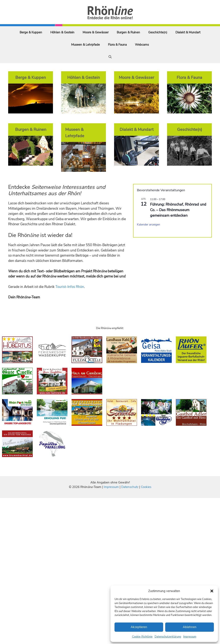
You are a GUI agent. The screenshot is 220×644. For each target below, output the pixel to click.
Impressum (190, 637)
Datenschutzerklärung (168, 637)
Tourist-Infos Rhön (70, 287)
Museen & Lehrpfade (85, 45)
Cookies (146, 487)
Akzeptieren (139, 627)
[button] (212, 591)
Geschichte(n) (158, 32)
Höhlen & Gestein (62, 32)
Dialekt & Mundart (188, 32)
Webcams (142, 45)
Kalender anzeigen (149, 225)
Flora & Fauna (117, 45)
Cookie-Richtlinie (142, 637)
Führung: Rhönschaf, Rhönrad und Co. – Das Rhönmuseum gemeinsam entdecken (178, 210)
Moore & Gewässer (96, 32)
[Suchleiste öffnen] (110, 57)
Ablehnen (190, 627)
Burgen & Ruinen (128, 32)
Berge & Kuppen (31, 32)
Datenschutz (130, 487)
